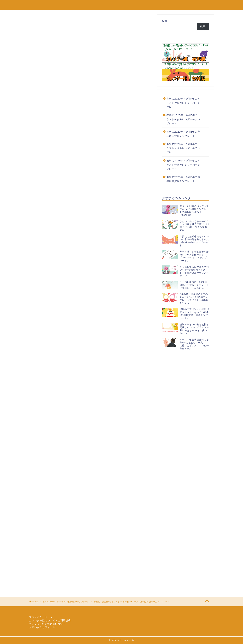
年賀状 (105, 391)
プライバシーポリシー (42, 617)
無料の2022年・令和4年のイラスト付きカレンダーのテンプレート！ (183, 148)
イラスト (41, 391)
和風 (86, 391)
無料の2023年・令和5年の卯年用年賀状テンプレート (57, 21)
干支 (95, 391)
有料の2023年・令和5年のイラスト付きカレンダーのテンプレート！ (183, 119)
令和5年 (68, 391)
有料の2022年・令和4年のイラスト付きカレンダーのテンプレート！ (183, 103)
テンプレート (54, 391)
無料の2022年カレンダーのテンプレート (124, 5)
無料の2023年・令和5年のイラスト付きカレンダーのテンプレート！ (183, 165)
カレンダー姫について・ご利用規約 (50, 620)
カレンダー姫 (40, 5)
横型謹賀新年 (118, 391)
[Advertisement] (91, 113)
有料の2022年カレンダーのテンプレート (180, 5)
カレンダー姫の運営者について (47, 624)
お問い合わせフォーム (42, 627)
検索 (165, 21)
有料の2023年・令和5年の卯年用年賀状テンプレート (183, 134)
